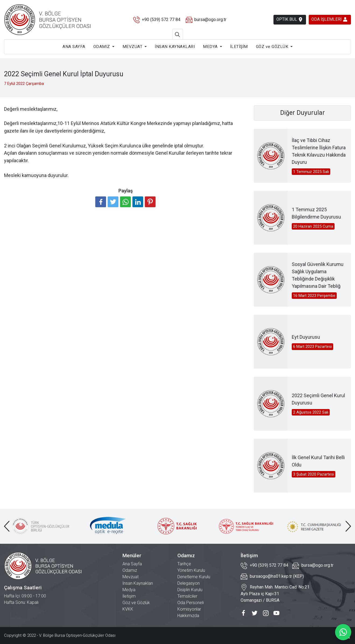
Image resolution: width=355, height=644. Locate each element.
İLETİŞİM (239, 47)
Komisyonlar (189, 609)
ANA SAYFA (74, 47)
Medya (129, 590)
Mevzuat (131, 577)
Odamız (130, 570)
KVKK (128, 609)
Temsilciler (187, 596)
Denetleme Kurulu (194, 577)
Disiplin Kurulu (190, 590)
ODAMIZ (102, 47)
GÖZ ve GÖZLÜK (272, 47)
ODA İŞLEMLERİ (329, 19)
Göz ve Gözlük (136, 603)
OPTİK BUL (287, 20)
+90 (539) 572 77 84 (155, 20)
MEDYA (210, 47)
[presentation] (7, 526)
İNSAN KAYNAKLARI (175, 47)
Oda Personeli (191, 603)
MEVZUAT (133, 47)
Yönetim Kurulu (191, 570)
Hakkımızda (188, 616)
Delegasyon (189, 583)
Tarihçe (184, 564)
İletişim (129, 596)
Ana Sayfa (132, 564)
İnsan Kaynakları (138, 583)
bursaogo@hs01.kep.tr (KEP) (272, 577)
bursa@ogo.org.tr (204, 20)
